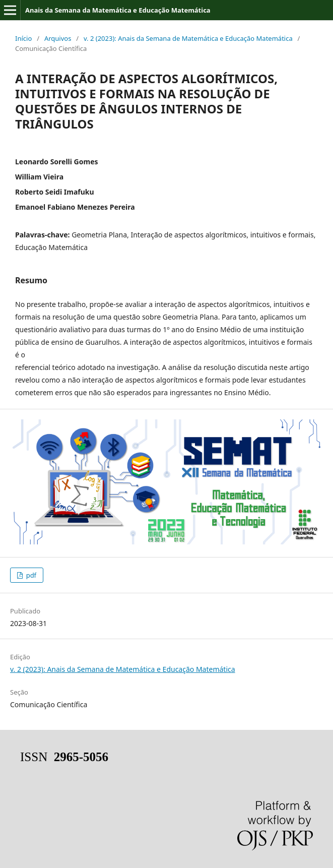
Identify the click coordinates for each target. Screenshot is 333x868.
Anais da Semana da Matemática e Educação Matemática (118, 10)
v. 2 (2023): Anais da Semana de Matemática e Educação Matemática (188, 38)
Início (23, 38)
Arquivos (58, 38)
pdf (30, 575)
